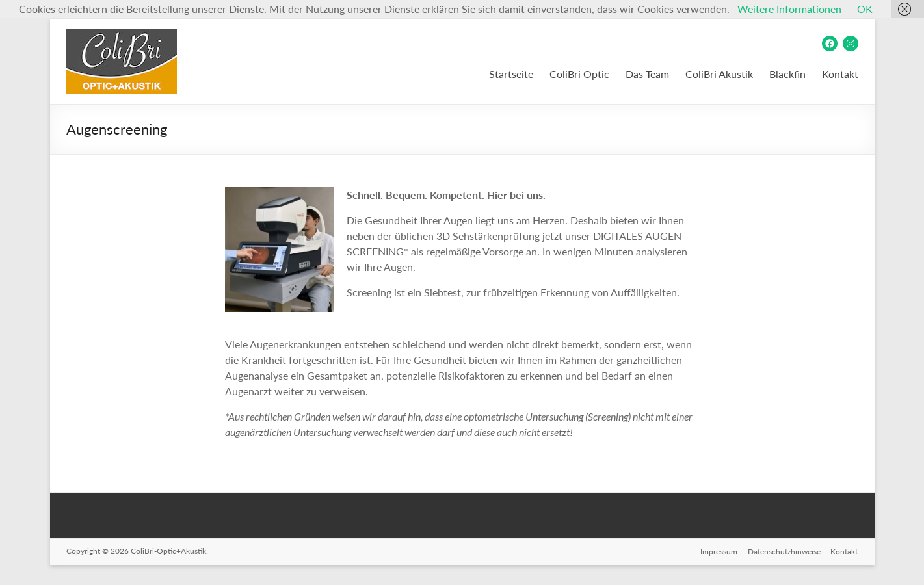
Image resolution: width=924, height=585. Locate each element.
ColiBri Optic (579, 74)
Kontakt (840, 74)
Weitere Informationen (789, 9)
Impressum (719, 551)
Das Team (647, 74)
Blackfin (787, 74)
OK (865, 9)
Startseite (511, 74)
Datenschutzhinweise (784, 551)
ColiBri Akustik (719, 74)
